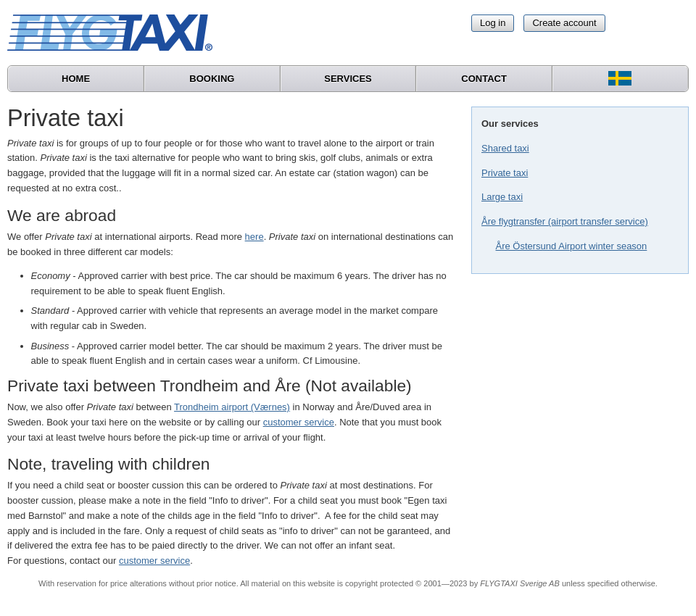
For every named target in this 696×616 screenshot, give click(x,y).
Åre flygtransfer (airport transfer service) (565, 221)
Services (348, 79)
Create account (564, 23)
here (254, 237)
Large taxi (502, 197)
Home (76, 79)
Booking (212, 79)
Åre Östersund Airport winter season (572, 246)
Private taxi (505, 173)
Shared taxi (505, 148)
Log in (493, 23)
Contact (484, 79)
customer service (299, 422)
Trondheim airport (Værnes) (232, 407)
